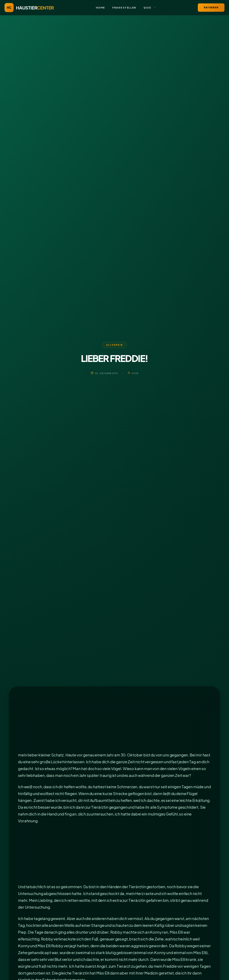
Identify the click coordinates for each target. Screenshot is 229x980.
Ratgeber (211, 7)
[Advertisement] (114, 724)
